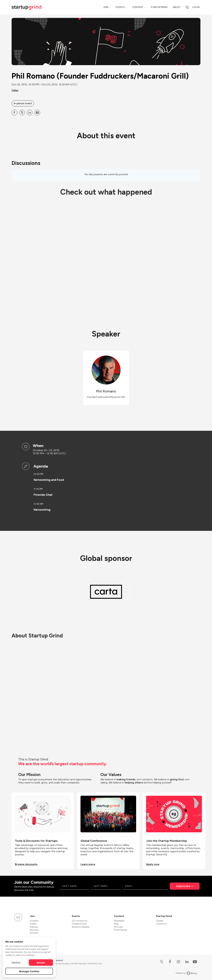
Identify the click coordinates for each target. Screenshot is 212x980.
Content (138, 7)
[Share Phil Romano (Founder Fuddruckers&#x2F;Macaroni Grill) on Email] (37, 113)
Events (120, 7)
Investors (34, 921)
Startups (34, 927)
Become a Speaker (81, 927)
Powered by (186, 973)
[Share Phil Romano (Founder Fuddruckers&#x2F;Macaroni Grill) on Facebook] (14, 113)
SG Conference (79, 921)
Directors (34, 933)
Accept (41, 962)
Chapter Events (79, 924)
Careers (160, 921)
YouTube (118, 927)
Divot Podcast (120, 930)
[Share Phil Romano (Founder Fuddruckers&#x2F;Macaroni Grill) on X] (22, 113)
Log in (196, 7)
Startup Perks (159, 7)
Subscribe (183, 886)
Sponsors (34, 930)
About (177, 7)
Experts (33, 924)
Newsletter (119, 921)
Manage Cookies (29, 971)
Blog (116, 924)
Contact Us (161, 924)
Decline (16, 962)
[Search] (187, 7)
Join (106, 7)
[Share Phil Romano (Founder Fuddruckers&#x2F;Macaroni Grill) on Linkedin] (30, 113)
